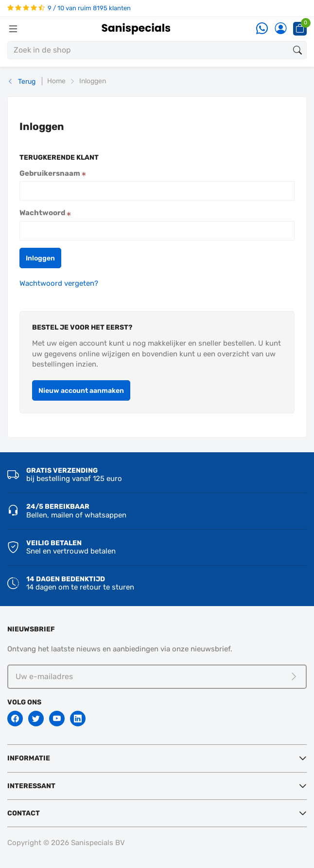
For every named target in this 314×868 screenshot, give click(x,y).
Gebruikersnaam (53, 173)
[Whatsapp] (262, 29)
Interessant (31, 786)
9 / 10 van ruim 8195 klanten (69, 8)
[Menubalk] (13, 29)
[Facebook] (15, 719)
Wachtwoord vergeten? (59, 283)
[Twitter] (36, 719)
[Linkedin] (78, 719)
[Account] (280, 29)
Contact (24, 813)
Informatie (29, 758)
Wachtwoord (45, 213)
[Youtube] (57, 719)
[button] (40, 258)
